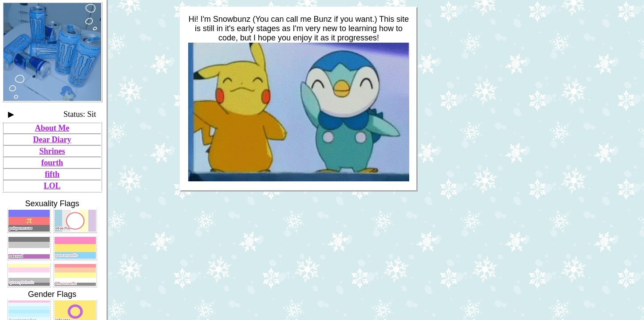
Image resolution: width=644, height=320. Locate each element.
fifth (52, 174)
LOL (52, 186)
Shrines (52, 151)
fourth (52, 163)
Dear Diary (52, 140)
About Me (52, 128)
